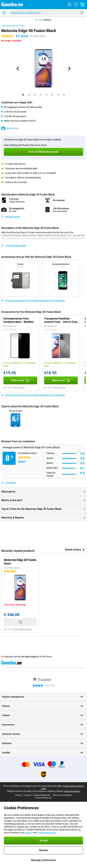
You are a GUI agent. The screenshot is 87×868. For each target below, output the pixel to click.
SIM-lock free (10, 128)
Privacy (19, 795)
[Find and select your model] (47, 13)
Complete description (14, 246)
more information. (72, 791)
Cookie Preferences (42, 795)
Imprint (28, 795)
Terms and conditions (62, 795)
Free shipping (18, 388)
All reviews (9, 483)
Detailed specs (10, 217)
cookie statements (46, 833)
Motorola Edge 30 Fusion (14, 26)
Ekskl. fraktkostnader (22, 629)
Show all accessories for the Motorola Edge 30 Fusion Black (33, 301)
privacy (29, 833)
